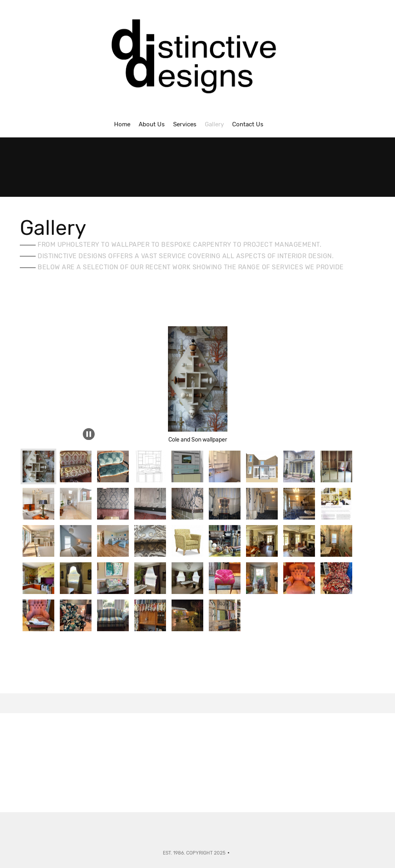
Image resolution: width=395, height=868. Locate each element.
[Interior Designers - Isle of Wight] (198, 60)
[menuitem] (122, 124)
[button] (198, 359)
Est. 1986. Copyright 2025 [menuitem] (194, 853)
